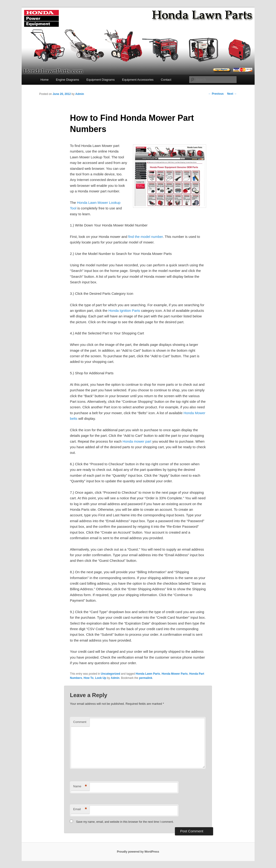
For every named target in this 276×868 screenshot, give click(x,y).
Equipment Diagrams (101, 80)
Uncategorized (111, 674)
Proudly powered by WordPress (138, 852)
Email (80, 809)
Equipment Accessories (138, 80)
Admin (80, 94)
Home (45, 80)
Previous (216, 94)
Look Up (101, 678)
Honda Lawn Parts (148, 674)
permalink (146, 678)
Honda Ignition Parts (124, 311)
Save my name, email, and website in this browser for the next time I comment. (125, 822)
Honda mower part (137, 441)
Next (232, 94)
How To (89, 678)
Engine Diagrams (68, 80)
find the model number (145, 237)
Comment (80, 722)
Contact (166, 80)
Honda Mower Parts (175, 674)
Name (80, 786)
